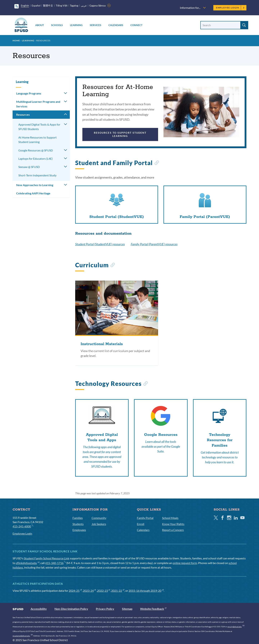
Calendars (116, 25)
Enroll (141, 524)
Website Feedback (153, 609)
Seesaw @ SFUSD (29, 167)
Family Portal (145, 518)
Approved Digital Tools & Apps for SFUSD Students (39, 127)
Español (36, 5)
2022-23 (104, 591)
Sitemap (127, 609)
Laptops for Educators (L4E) (36, 159)
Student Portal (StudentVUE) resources (100, 244)
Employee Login (230, 8)
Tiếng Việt (62, 5)
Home (16, 41)
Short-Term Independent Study (37, 175)
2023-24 (89, 591)
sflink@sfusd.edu (28, 563)
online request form (185, 563)
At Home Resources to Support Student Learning (38, 140)
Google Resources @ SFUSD (36, 150)
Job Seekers (99, 524)
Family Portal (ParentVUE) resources (154, 244)
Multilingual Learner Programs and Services (38, 104)
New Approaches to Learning (35, 185)
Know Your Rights (173, 524)
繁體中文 (48, 5)
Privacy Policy (105, 609)
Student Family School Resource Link (47, 558)
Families (78, 518)
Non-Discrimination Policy (71, 609)
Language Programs (29, 93)
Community (99, 518)
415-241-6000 (23, 526)
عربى (84, 5)
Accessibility (39, 609)
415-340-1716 (55, 563)
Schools (57, 25)
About (40, 25)
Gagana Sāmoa (98, 5)
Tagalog (74, 5)
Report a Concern (173, 530)
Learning (76, 25)
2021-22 (118, 591)
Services (96, 25)
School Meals (170, 518)
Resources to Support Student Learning (120, 134)
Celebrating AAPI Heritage (33, 193)
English (25, 5)
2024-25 (75, 591)
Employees (79, 530)
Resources (23, 115)
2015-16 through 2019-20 (146, 591)
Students (78, 524)
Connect (136, 25)
